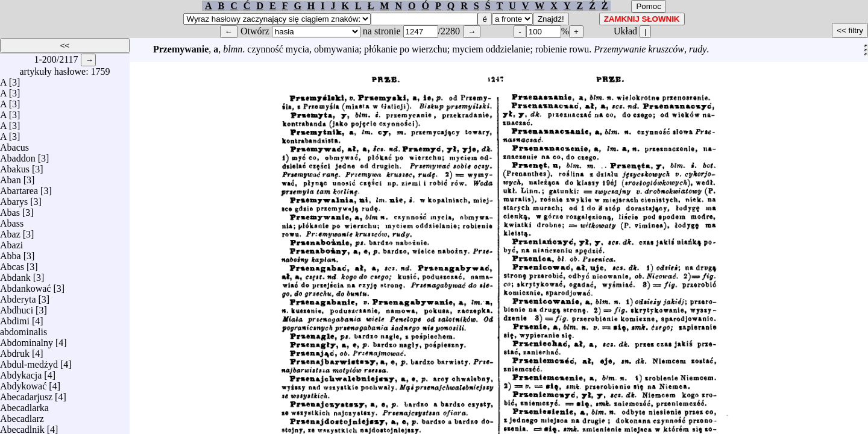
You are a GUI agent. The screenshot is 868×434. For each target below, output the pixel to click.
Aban (11, 177)
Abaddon (18, 155)
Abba (11, 253)
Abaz (10, 231)
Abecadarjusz (26, 394)
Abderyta (18, 296)
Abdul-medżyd (29, 361)
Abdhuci (17, 307)
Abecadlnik (22, 426)
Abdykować (23, 383)
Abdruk (15, 351)
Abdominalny (27, 340)
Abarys (14, 199)
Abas (10, 209)
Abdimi (15, 318)
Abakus (15, 166)
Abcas (12, 264)
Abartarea (19, 188)
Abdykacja (21, 372)
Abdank (15, 275)
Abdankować (25, 285)
